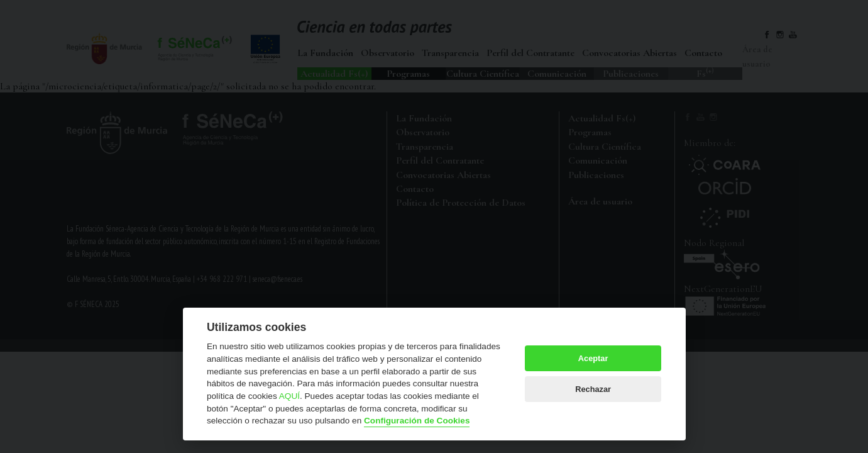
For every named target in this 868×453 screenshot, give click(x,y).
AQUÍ (289, 396)
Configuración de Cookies (417, 421)
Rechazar (593, 389)
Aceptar (593, 358)
